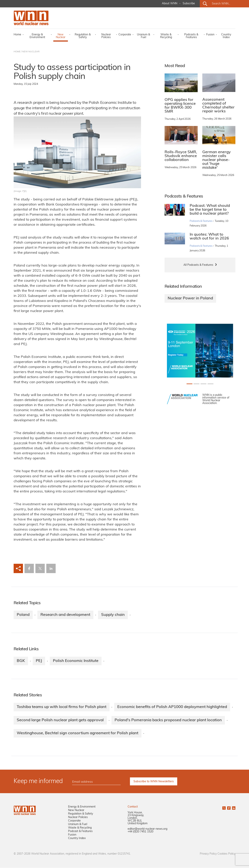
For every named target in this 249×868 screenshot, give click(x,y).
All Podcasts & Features (198, 265)
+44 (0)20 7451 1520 (140, 832)
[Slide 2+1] (203, 384)
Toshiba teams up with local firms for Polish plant (62, 707)
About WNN (170, 4)
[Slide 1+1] (196, 384)
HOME (17, 52)
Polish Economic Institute (76, 661)
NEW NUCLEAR (31, 52)
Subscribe (189, 4)
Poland (23, 615)
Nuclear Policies (106, 36)
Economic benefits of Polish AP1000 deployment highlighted (172, 707)
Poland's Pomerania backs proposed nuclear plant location (168, 720)
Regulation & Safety (83, 36)
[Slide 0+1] (189, 384)
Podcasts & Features (191, 36)
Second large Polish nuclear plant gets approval (60, 720)
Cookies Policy (226, 854)
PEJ (39, 661)
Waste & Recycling (166, 36)
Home (17, 35)
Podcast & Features (80, 832)
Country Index (226, 36)
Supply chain (113, 615)
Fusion (210, 35)
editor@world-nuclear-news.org (147, 829)
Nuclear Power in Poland (190, 298)
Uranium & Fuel (143, 36)
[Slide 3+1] (210, 384)
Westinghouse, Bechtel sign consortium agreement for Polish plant (78, 733)
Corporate (125, 35)
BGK (21, 661)
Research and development (65, 615)
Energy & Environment (37, 36)
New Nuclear (61, 36)
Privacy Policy (208, 854)
